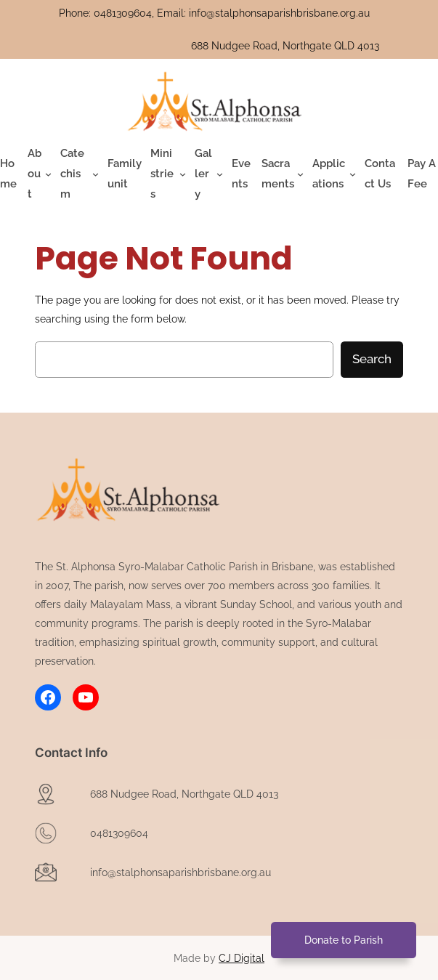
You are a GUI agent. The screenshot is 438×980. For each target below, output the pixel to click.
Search (372, 359)
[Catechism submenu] (80, 174)
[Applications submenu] (334, 174)
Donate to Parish (344, 940)
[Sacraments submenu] (283, 174)
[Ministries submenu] (168, 174)
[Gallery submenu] (209, 174)
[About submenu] (40, 174)
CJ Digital (242, 958)
